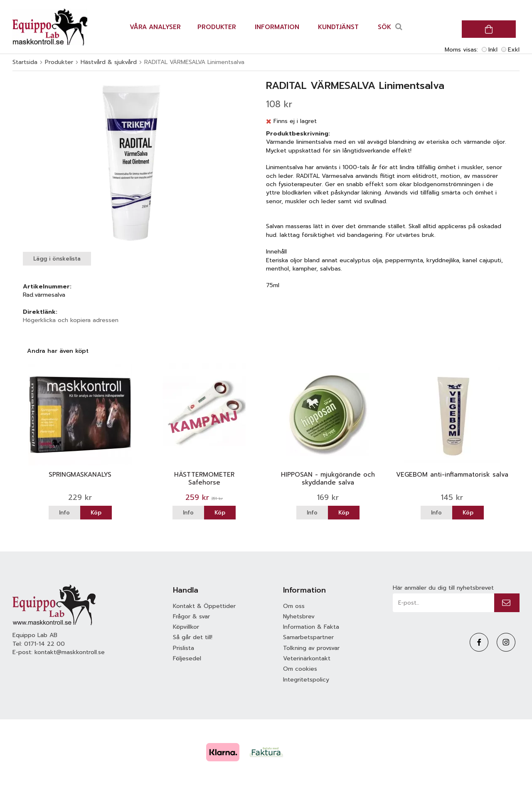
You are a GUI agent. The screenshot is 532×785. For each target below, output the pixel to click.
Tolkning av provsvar (311, 648)
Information (277, 27)
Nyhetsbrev (299, 616)
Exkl (514, 50)
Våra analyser (155, 27)
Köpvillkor (186, 627)
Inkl (493, 50)
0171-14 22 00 (44, 644)
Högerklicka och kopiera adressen (71, 320)
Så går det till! (193, 637)
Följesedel (187, 658)
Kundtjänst (338, 27)
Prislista (183, 648)
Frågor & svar (191, 616)
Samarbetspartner (308, 637)
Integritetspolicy (306, 680)
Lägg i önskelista (57, 259)
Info (64, 513)
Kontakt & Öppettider (204, 606)
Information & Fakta (311, 627)
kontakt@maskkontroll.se (70, 652)
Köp (96, 513)
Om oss (294, 606)
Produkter (217, 27)
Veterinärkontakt (307, 658)
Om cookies (300, 669)
